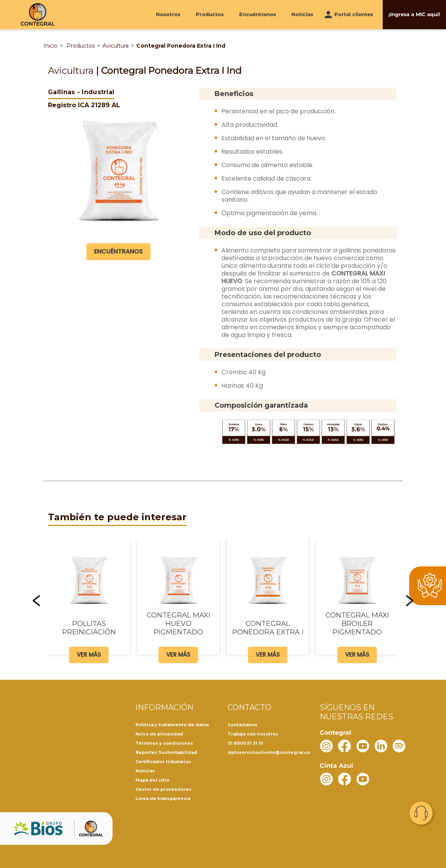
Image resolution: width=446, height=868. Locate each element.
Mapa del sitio (152, 780)
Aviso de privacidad (159, 734)
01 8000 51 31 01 (245, 743)
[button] (36, 601)
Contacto (421, 813)
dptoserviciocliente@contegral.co (269, 752)
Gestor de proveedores (164, 789)
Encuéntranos (258, 14)
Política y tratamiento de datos (172, 725)
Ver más (89, 655)
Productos (210, 14)
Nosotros (168, 14)
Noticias (302, 14)
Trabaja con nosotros (253, 734)
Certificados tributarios (163, 762)
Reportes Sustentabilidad (166, 752)
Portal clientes (354, 14)
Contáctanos (243, 725)
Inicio (50, 46)
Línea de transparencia (163, 798)
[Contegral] (38, 14)
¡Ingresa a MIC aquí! (414, 14)
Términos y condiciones (164, 743)
